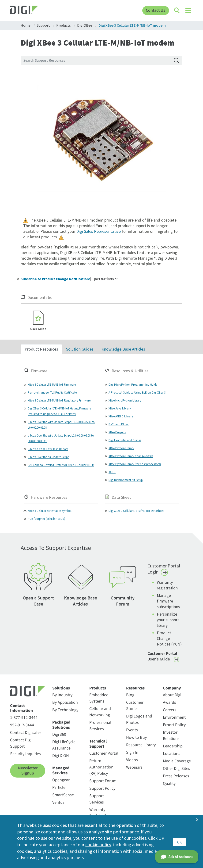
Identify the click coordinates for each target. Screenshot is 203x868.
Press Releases (176, 777)
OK (179, 841)
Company (172, 689)
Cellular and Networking (100, 712)
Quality (169, 784)
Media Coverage (177, 762)
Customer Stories (135, 706)
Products (98, 689)
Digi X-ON (61, 756)
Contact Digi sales (26, 733)
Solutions (61, 689)
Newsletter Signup (28, 771)
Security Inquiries (25, 754)
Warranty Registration (100, 813)
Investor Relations (171, 736)
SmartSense (63, 795)
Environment (174, 718)
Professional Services (100, 726)
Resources (135, 689)
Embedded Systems (99, 699)
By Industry (62, 695)
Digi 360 (59, 735)
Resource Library (141, 745)
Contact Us (156, 10)
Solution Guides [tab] (80, 350)
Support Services (97, 799)
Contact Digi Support (21, 743)
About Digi (172, 695)
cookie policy (98, 844)
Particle (59, 788)
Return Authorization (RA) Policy (101, 767)
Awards (169, 703)
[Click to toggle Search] (177, 11)
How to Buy (136, 738)
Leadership (173, 747)
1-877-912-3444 (24, 718)
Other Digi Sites (177, 769)
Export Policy (174, 725)
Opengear (61, 780)
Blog (130, 695)
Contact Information (21, 708)
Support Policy (102, 789)
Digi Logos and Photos (139, 720)
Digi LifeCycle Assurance (64, 745)
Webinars (134, 768)
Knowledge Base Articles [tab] (123, 350)
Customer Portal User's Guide (162, 657)
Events (132, 730)
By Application (65, 703)
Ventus (58, 803)
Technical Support (98, 744)
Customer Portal (104, 754)
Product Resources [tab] (41, 350)
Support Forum (103, 781)
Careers (170, 710)
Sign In (132, 753)
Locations (172, 754)
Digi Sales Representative (98, 231)
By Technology (65, 710)
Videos (132, 760)
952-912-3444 (22, 725)
